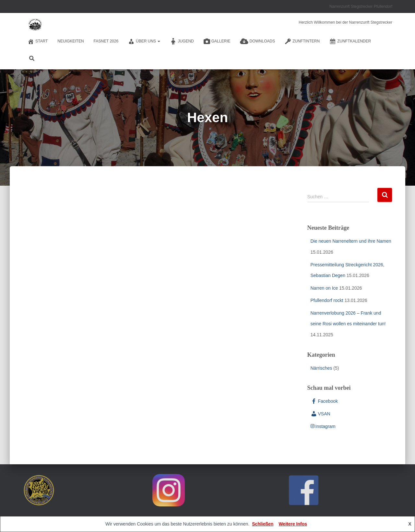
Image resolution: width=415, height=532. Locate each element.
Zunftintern (302, 41)
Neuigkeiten (71, 41)
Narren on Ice (324, 288)
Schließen (263, 524)
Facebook (324, 401)
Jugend (182, 41)
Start (38, 41)
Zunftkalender (350, 41)
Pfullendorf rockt (327, 300)
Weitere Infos (293, 524)
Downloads (257, 41)
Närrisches (321, 368)
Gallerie (217, 41)
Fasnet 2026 (106, 41)
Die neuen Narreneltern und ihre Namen (351, 241)
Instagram (323, 426)
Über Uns (144, 41)
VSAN (320, 414)
